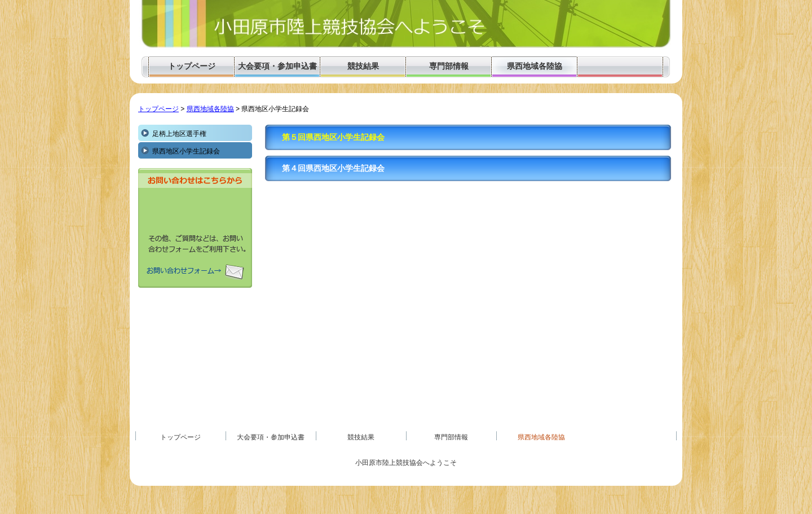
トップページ (158, 109)
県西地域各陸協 (210, 109)
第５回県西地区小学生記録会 (333, 137)
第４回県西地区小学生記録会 (333, 168)
